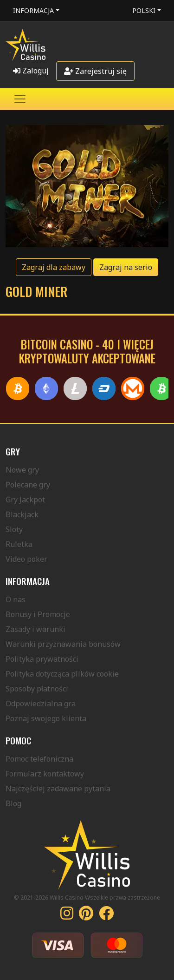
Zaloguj (31, 71)
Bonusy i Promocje (38, 614)
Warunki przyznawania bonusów (63, 644)
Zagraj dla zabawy (54, 267)
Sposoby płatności (37, 689)
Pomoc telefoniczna (39, 759)
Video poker (26, 559)
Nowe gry (22, 470)
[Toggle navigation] (20, 99)
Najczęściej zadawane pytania (58, 789)
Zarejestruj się (95, 71)
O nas (16, 599)
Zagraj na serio (126, 267)
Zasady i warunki (35, 629)
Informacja (33, 10)
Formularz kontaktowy (45, 774)
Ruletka (19, 544)
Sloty (14, 529)
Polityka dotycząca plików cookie (62, 674)
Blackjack (22, 514)
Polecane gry (28, 485)
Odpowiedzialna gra (41, 704)
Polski (144, 10)
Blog (13, 803)
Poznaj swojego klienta (46, 718)
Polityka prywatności (42, 659)
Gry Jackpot (25, 500)
